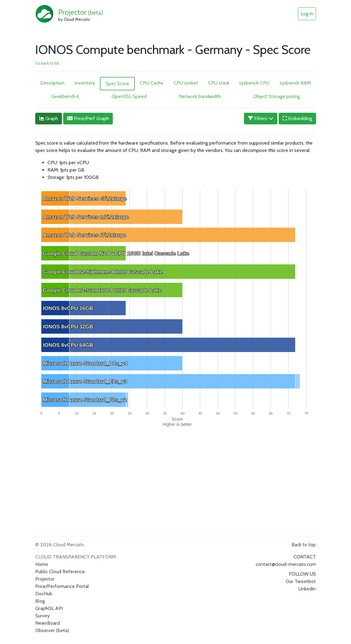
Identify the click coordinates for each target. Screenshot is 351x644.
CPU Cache (152, 83)
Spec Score (117, 83)
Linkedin (307, 589)
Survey (42, 616)
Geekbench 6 (65, 96)
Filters (261, 118)
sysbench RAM (295, 83)
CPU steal (219, 83)
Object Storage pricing (277, 96)
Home (42, 564)
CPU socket (186, 83)
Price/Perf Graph (88, 118)
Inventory (85, 83)
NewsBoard (48, 623)
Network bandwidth (200, 96)
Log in (307, 14)
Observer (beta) (52, 630)
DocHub (44, 594)
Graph (49, 118)
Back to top (304, 545)
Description (52, 83)
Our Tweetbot (301, 581)
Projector (81, 12)
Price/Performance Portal (62, 586)
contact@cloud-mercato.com (286, 564)
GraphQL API (49, 608)
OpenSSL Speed (129, 96)
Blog (40, 601)
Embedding (297, 118)
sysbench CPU (254, 83)
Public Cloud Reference (60, 572)
